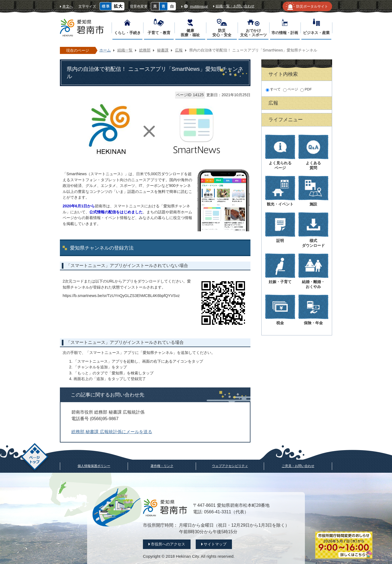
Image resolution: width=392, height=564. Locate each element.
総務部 (145, 50)
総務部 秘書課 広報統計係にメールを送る (112, 432)
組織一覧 (125, 50)
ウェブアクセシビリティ (230, 466)
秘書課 (163, 50)
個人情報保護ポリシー (94, 466)
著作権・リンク (162, 466)
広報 (179, 50)
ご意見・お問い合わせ (298, 466)
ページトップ (35, 458)
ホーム (105, 50)
